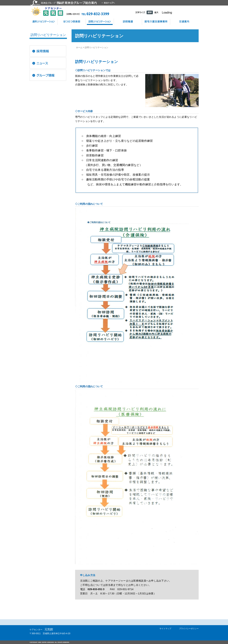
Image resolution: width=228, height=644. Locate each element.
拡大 (156, 12)
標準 (150, 12)
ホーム (79, 47)
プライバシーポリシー (189, 629)
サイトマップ (165, 629)
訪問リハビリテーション (100, 22)
